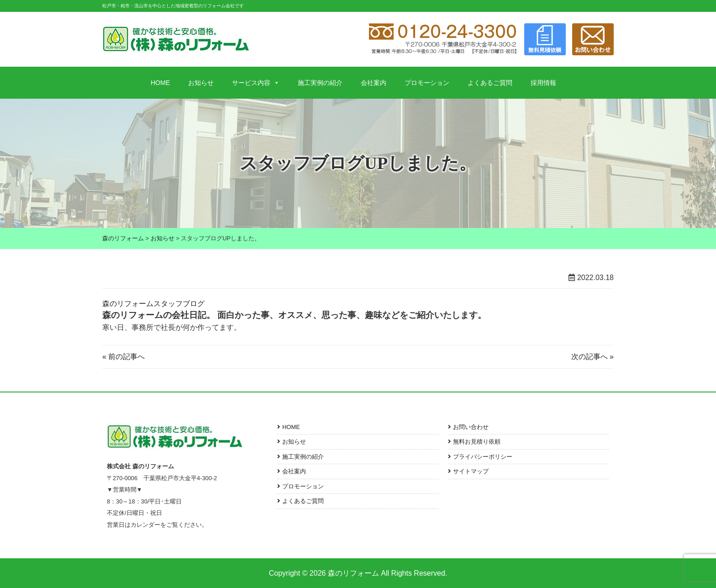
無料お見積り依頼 (477, 442)
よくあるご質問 (490, 83)
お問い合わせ (471, 427)
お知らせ (201, 83)
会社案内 (374, 83)
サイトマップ (471, 471)
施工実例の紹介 (320, 83)
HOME (160, 83)
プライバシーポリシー (483, 457)
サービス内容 (256, 83)
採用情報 (543, 83)
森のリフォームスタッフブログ (153, 304)
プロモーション (427, 83)
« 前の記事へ (124, 357)
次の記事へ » (592, 357)
